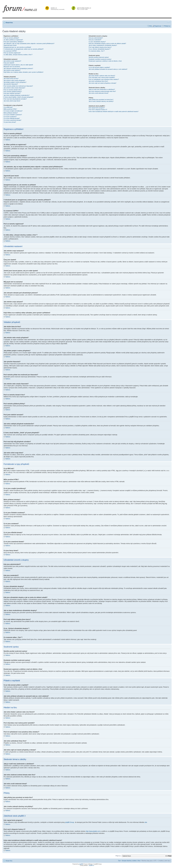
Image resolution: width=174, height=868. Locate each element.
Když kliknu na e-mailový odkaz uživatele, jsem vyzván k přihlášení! (24, 72)
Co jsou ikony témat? (10, 122)
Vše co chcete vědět (84, 8)
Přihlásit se (167, 26)
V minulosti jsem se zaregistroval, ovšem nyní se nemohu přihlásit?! (24, 49)
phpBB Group (70, 822)
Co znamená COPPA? (10, 51)
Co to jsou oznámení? (10, 117)
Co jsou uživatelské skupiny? (97, 42)
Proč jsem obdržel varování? (12, 93)
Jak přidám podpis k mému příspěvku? (15, 82)
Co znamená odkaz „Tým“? (97, 51)
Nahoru (8, 140)
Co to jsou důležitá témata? (12, 118)
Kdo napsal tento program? (97, 108)
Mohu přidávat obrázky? (11, 113)
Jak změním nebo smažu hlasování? (14, 88)
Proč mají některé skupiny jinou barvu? (100, 47)
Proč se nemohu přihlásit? (11, 38)
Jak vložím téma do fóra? (11, 79)
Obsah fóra (9, 23)
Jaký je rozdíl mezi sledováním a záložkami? (102, 89)
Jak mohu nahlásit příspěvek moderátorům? (17, 95)
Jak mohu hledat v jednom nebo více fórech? (102, 76)
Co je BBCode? (8, 107)
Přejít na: (118, 856)
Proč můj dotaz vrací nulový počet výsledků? (102, 77)
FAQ (151, 26)
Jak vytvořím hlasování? (11, 84)
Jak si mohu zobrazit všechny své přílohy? (101, 101)
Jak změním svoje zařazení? (12, 70)
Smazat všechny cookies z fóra (131, 861)
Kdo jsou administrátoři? (96, 38)
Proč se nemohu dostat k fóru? (13, 90)
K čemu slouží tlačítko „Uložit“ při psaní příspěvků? (19, 97)
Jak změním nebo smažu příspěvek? (14, 80)
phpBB (81, 864)
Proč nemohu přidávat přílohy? (13, 92)
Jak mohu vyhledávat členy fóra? (98, 81)
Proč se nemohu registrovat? (12, 53)
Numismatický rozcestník (58, 8)
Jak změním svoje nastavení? (12, 61)
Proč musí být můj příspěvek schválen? (15, 99)
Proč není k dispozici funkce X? (98, 110)
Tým (119, 861)
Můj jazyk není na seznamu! (12, 67)
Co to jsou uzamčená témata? (12, 120)
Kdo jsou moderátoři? (95, 40)
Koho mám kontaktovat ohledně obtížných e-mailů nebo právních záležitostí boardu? (114, 111)
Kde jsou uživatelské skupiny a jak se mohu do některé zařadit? (107, 43)
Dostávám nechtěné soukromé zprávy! (100, 59)
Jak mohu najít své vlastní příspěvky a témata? (103, 83)
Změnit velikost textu (169, 22)
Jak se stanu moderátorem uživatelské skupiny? (103, 45)
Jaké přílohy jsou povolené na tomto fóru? (101, 100)
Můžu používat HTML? (10, 109)
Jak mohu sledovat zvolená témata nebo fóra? (102, 91)
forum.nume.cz (24, 10)
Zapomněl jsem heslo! (10, 45)
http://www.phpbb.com (93, 831)
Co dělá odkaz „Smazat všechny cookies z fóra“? (18, 55)
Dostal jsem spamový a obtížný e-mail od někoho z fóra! (105, 61)
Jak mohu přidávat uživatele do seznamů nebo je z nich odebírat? (108, 69)
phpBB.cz (92, 865)
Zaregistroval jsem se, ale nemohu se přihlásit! (17, 47)
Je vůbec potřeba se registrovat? (13, 40)
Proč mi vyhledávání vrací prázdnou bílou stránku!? (104, 79)
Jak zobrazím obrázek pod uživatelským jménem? (18, 68)
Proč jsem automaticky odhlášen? (14, 42)
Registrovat (158, 26)
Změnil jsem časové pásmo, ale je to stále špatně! (18, 65)
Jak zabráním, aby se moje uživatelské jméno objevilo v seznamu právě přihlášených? (29, 43)
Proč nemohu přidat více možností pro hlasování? (18, 86)
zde (146, 822)
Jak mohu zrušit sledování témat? (99, 93)
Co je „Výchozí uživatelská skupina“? (100, 49)
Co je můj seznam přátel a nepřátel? (99, 67)
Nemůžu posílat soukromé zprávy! (99, 57)
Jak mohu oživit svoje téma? (12, 101)
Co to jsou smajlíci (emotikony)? (13, 111)
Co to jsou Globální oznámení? (13, 115)
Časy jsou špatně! (9, 63)
